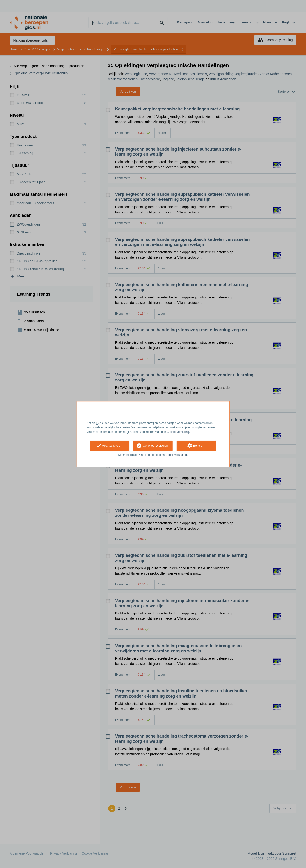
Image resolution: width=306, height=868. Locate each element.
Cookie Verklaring (178, 432)
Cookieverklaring (176, 455)
